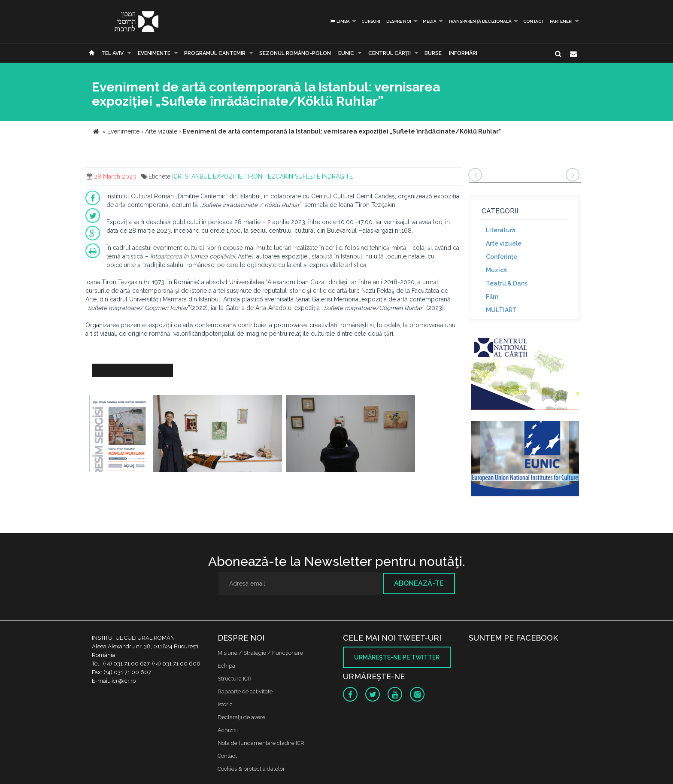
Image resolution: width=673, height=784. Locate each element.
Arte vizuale (504, 243)
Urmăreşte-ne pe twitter (397, 657)
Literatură (501, 230)
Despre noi (399, 21)
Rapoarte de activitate (245, 691)
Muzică (496, 270)
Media (430, 21)
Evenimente (154, 53)
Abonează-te (419, 583)
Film (492, 297)
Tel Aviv (112, 53)
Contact (534, 21)
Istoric (225, 704)
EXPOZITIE (228, 176)
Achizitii (228, 730)
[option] (118, 435)
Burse (433, 53)
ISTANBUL (197, 176)
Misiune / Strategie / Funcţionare (260, 653)
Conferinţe (502, 257)
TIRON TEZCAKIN (269, 176)
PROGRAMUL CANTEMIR (215, 53)
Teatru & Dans (507, 283)
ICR (177, 176)
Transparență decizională (480, 21)
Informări (463, 53)
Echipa (226, 666)
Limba (340, 21)
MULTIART (501, 310)
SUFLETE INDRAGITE (324, 176)
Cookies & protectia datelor (251, 769)
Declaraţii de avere (241, 717)
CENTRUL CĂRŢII (390, 53)
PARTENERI (561, 21)
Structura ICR (235, 679)
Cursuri (371, 21)
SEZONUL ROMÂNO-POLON (295, 53)
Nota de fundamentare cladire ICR (261, 743)
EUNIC (346, 53)
